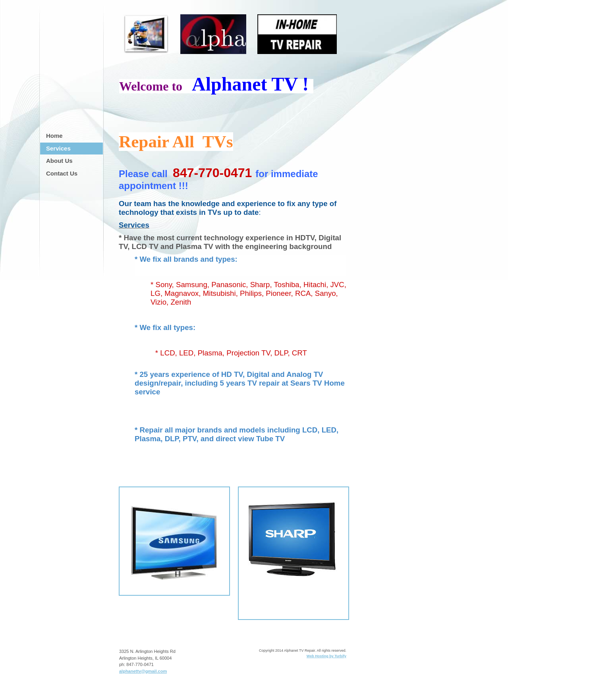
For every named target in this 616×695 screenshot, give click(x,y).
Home (54, 136)
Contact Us (62, 173)
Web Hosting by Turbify (326, 656)
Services (58, 148)
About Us (59, 161)
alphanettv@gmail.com (143, 671)
